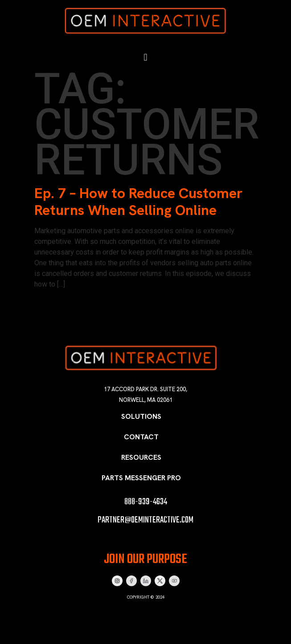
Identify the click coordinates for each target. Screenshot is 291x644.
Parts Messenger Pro (141, 478)
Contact (141, 437)
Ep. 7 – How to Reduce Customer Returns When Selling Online (139, 202)
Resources (141, 457)
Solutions (141, 416)
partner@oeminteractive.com (145, 520)
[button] (145, 57)
